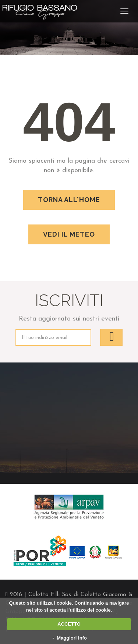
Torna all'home (69, 200)
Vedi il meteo (69, 234)
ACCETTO (69, 624)
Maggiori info (72, 638)
